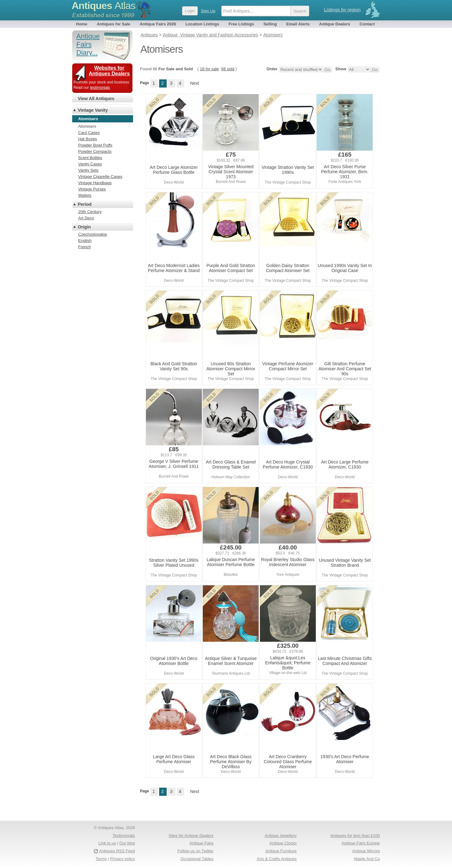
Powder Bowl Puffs (95, 145)
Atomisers (87, 126)
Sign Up (208, 11)
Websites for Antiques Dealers (109, 71)
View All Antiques (96, 99)
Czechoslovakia (92, 234)
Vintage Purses (92, 189)
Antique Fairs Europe (361, 843)
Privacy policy (123, 859)
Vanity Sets (88, 170)
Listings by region (342, 10)
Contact (367, 24)
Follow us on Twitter (195, 851)
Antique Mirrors (366, 851)
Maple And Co (367, 859)
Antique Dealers (335, 24)
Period (85, 204)
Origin (84, 227)
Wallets (85, 195)
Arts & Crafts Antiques (277, 859)
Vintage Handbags (95, 183)
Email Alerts (298, 24)
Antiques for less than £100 (355, 836)
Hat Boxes (88, 139)
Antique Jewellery (281, 836)
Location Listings (202, 24)
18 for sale (210, 69)
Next (195, 83)
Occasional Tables (197, 859)
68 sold (228, 69)
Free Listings (241, 24)
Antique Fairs (201, 843)
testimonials (100, 88)
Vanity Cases (90, 164)
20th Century (90, 212)
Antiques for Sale (113, 24)
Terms (101, 859)
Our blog (127, 843)
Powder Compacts (95, 151)
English (85, 241)
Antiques (103, 6)
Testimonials (124, 836)
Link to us (107, 843)
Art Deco (86, 218)
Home (82, 24)
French (84, 247)
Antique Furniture (281, 851)
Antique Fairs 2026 (158, 24)
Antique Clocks (283, 843)
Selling (270, 24)
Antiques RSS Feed (117, 851)
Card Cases (89, 133)
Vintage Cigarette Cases (100, 177)
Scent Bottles (90, 158)
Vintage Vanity (93, 110)
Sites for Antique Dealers (191, 836)
